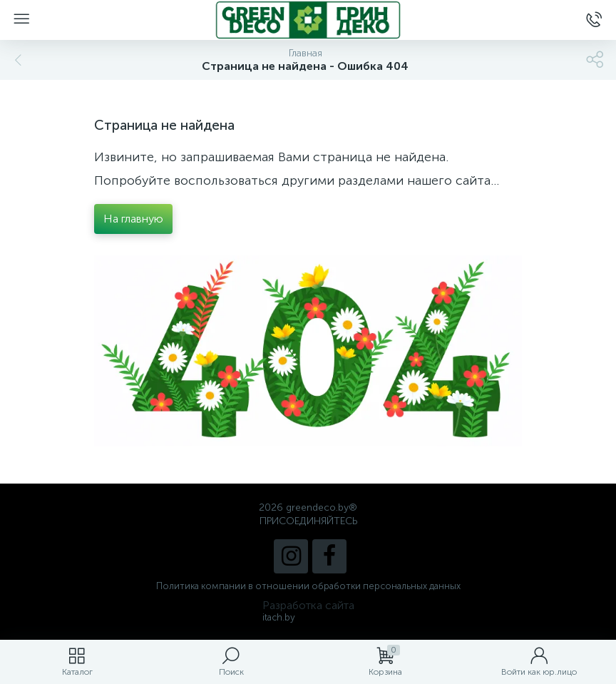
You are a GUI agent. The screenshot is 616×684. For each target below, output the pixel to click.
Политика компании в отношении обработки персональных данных (308, 586)
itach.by (279, 617)
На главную (133, 219)
